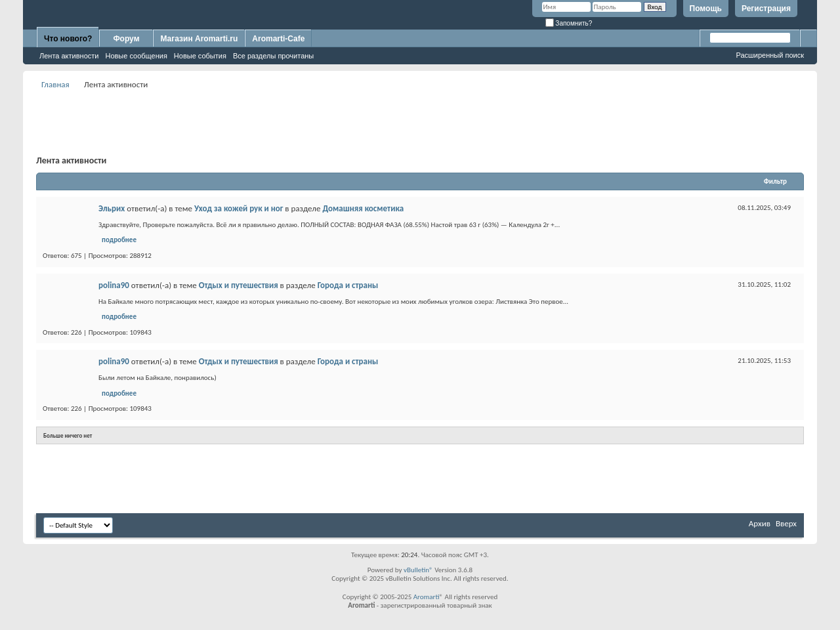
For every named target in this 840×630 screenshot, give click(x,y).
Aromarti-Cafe (278, 39)
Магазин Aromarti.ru (199, 39)
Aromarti (427, 597)
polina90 (114, 285)
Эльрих (112, 208)
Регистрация (766, 9)
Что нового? (68, 39)
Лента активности (69, 56)
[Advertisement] (420, 122)
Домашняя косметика (363, 208)
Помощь (706, 9)
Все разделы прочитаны (273, 56)
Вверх (786, 523)
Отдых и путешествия (239, 285)
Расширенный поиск (770, 55)
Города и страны (348, 285)
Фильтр (775, 181)
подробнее (119, 240)
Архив (760, 523)
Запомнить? (569, 23)
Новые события (200, 56)
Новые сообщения (136, 56)
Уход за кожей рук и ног (239, 208)
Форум (126, 39)
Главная (55, 84)
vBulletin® (418, 570)
